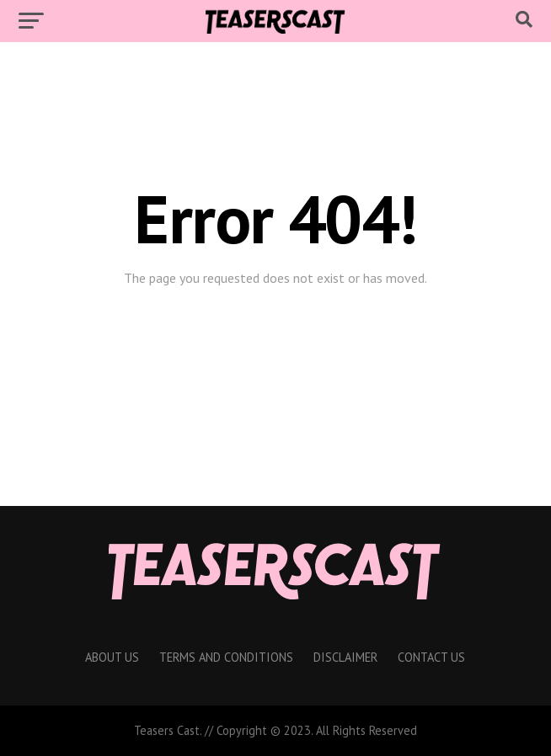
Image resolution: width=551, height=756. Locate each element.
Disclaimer (345, 657)
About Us (112, 657)
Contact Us (431, 657)
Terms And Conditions (226, 657)
